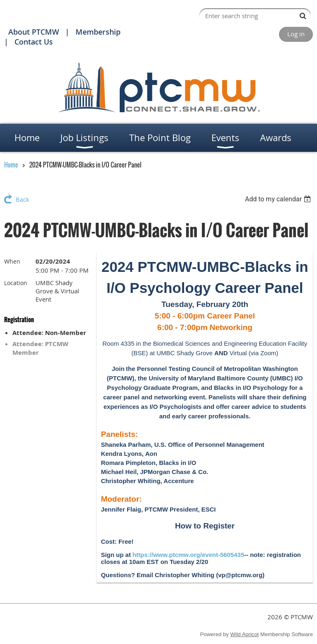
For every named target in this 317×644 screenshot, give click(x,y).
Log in (296, 34)
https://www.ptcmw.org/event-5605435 (188, 555)
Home (11, 165)
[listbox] (279, 199)
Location (16, 283)
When (12, 261)
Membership (98, 32)
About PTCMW (34, 32)
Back (22, 199)
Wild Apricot (245, 634)
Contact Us (34, 42)
